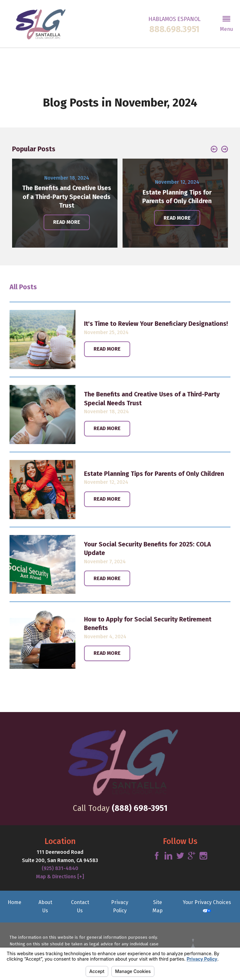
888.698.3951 (174, 29)
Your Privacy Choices (207, 906)
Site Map (158, 906)
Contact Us (80, 906)
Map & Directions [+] (60, 877)
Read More (107, 349)
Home (14, 902)
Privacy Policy (120, 906)
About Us (45, 906)
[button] (226, 24)
